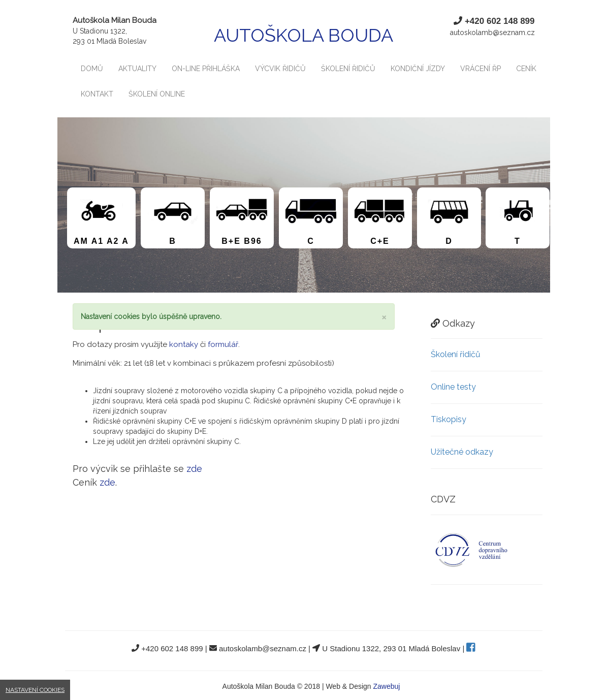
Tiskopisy (449, 419)
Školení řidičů (348, 69)
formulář (223, 344)
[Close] (384, 317)
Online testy (453, 387)
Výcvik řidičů (280, 69)
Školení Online (157, 94)
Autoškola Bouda (303, 35)
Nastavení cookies (35, 690)
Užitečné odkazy (462, 452)
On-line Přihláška (206, 69)
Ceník (526, 69)
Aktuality (137, 69)
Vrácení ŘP (481, 69)
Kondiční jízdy (418, 69)
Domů (92, 69)
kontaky (184, 344)
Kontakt (97, 94)
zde (194, 469)
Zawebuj (387, 686)
